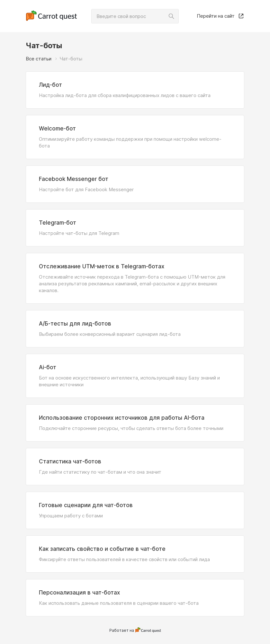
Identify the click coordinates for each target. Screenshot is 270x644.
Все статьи (39, 59)
